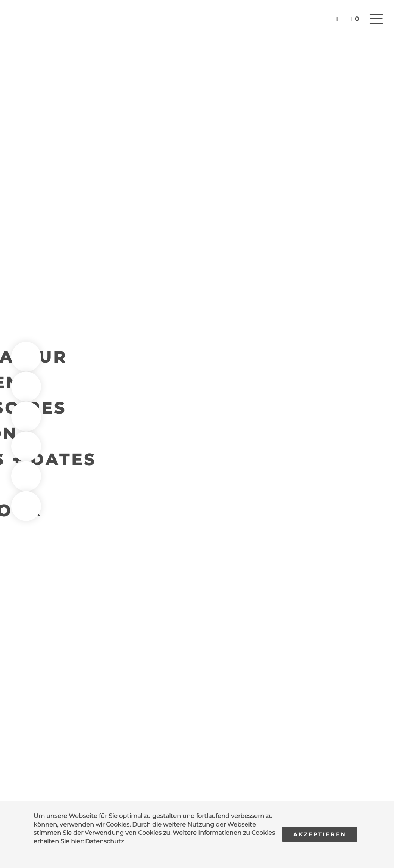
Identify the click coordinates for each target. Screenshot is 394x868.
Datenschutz (104, 841)
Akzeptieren (320, 834)
